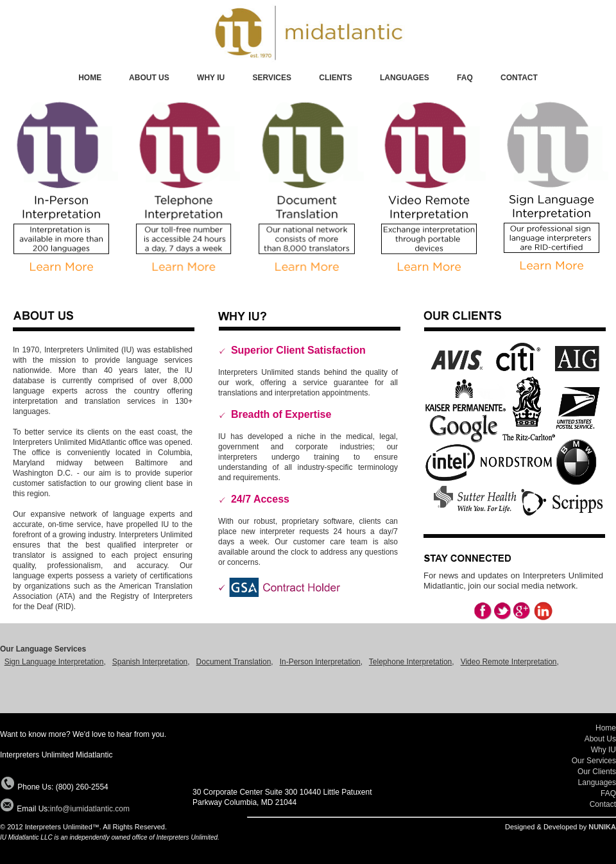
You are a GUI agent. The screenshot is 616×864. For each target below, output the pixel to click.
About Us (600, 739)
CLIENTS (335, 78)
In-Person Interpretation (320, 662)
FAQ (465, 78)
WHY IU (211, 78)
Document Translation (234, 662)
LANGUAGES (405, 78)
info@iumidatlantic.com (90, 809)
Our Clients (597, 772)
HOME (90, 78)
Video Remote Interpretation (509, 662)
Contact (603, 804)
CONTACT (519, 78)
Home (606, 728)
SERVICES (272, 78)
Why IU (603, 750)
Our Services (594, 761)
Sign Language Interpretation (54, 662)
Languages (597, 782)
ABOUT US (150, 78)
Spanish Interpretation (150, 662)
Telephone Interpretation (410, 662)
